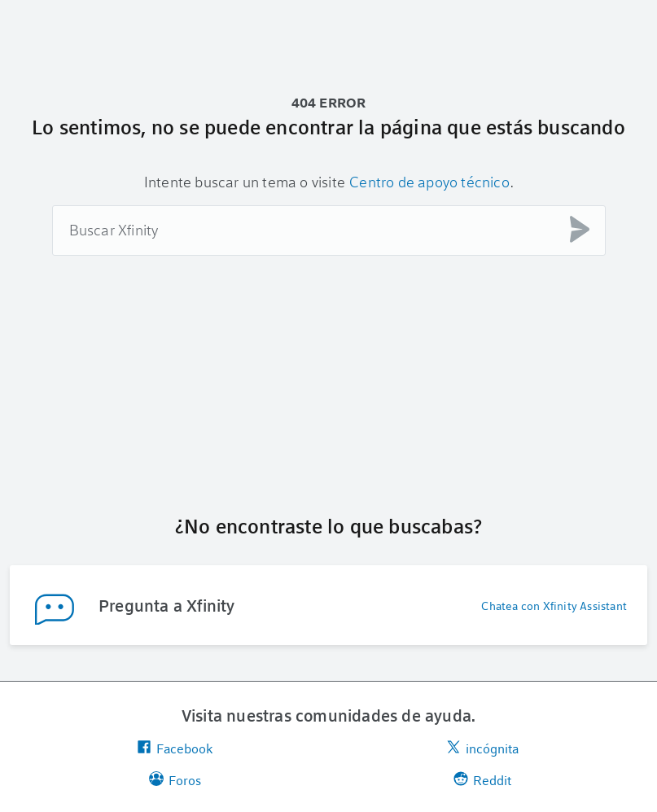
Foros (175, 780)
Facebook (175, 748)
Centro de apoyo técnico (429, 182)
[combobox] (329, 230)
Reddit (482, 780)
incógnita (482, 748)
